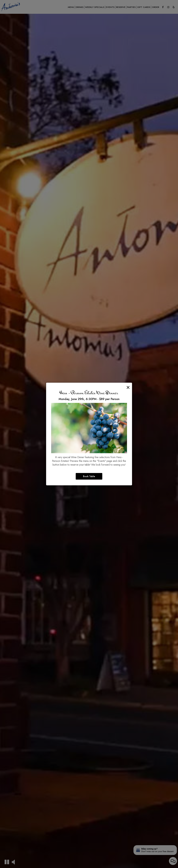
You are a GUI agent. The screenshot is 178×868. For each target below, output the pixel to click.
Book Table (89, 476)
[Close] (128, 387)
